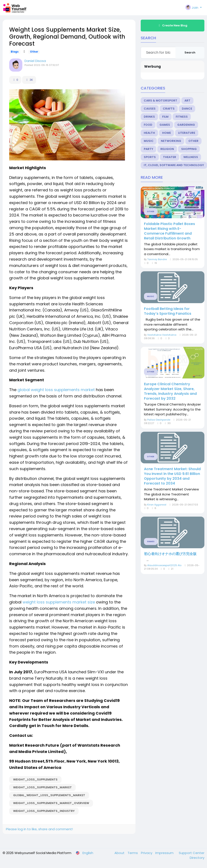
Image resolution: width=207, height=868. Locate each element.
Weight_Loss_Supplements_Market (42, 787)
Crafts (169, 109)
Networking (171, 141)
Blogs (15, 52)
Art (187, 101)
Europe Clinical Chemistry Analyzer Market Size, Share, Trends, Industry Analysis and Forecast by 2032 (170, 391)
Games (165, 125)
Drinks (149, 117)
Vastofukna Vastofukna (162, 335)
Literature (187, 133)
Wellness (191, 157)
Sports (150, 157)
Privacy (147, 853)
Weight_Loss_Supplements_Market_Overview (51, 803)
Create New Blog (172, 25)
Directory (197, 858)
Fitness (182, 117)
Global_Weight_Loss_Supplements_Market (49, 795)
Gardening (186, 125)
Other (34, 52)
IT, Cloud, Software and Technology (174, 165)
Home (167, 133)
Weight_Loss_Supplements (35, 779)
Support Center (192, 853)
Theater (170, 157)
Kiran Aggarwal (157, 505)
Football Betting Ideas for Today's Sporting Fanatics (168, 311)
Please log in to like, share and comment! (39, 829)
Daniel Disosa (35, 61)
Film (165, 117)
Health (149, 133)
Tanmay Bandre (157, 259)
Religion (167, 149)
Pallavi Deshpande (159, 420)
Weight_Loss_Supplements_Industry (44, 811)
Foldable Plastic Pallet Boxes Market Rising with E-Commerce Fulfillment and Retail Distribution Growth (169, 231)
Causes (150, 109)
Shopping (189, 149)
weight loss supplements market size (59, 602)
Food (148, 125)
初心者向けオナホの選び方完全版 (170, 554)
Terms (133, 853)
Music (149, 141)
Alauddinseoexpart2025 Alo (164, 565)
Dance (187, 109)
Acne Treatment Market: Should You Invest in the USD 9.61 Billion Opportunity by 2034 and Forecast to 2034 (172, 476)
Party (148, 149)
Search (190, 52)
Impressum (165, 853)
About (120, 853)
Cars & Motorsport (161, 101)
